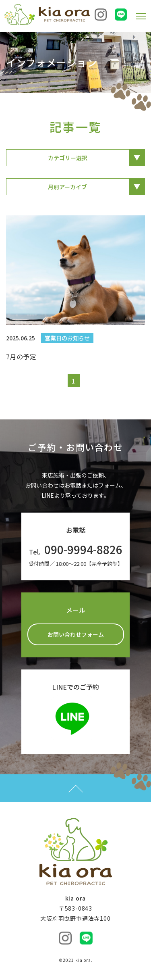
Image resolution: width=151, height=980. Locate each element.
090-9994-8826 (83, 549)
